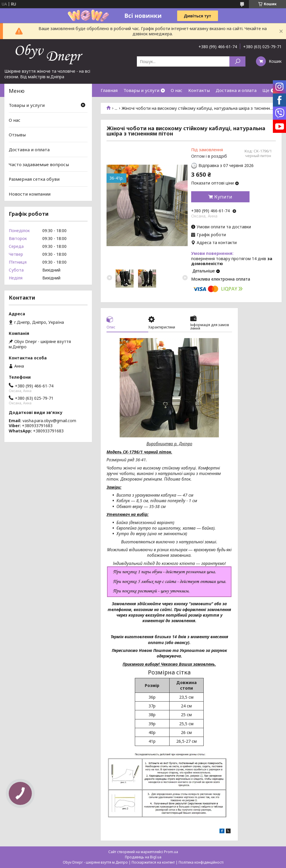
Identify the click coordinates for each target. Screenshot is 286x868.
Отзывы (17, 135)
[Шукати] (237, 61)
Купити (223, 197)
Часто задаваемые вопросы (39, 164)
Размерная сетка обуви (34, 179)
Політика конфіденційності (201, 862)
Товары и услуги (141, 90)
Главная (109, 90)
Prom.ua (171, 852)
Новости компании (30, 194)
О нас (177, 90)
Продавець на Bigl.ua (143, 857)
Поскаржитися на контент (153, 862)
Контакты (199, 90)
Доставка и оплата (236, 90)
